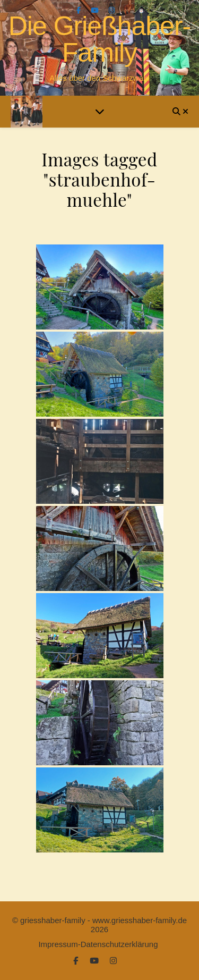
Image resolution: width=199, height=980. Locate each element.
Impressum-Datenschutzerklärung (98, 944)
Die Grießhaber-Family (99, 39)
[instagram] (112, 10)
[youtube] (96, 10)
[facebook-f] (80, 10)
